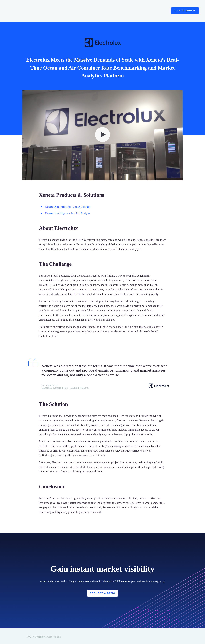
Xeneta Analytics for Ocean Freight (65, 203)
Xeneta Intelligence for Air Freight (65, 210)
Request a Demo (103, 590)
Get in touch (185, 9)
